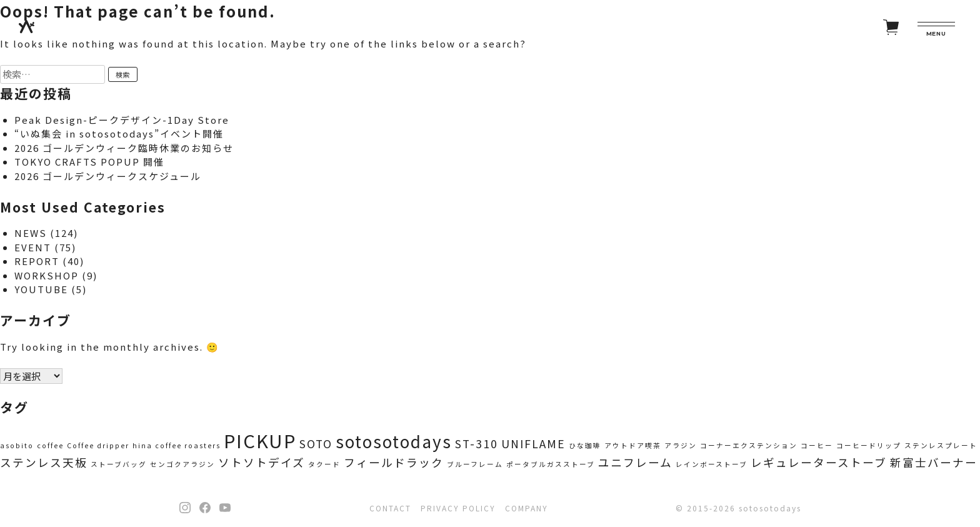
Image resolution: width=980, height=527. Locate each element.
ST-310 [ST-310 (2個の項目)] (477, 444)
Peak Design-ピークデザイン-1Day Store (122, 120)
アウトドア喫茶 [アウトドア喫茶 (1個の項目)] (633, 445)
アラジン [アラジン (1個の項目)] (681, 445)
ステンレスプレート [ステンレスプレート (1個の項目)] (941, 445)
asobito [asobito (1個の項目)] (17, 445)
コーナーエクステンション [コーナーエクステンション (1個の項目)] (749, 445)
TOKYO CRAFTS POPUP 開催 (89, 162)
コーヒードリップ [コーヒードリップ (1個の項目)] (869, 445)
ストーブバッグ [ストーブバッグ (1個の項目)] (119, 464)
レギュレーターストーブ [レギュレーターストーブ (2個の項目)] (819, 462)
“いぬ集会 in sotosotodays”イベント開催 (119, 133)
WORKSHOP (47, 275)
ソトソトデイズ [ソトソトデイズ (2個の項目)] (262, 462)
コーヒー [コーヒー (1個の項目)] (817, 445)
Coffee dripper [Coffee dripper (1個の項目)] (98, 445)
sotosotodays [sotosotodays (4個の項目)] (394, 441)
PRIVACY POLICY (458, 508)
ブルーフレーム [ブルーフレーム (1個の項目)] (475, 464)
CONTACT (390, 508)
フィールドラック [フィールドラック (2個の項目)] (394, 462)
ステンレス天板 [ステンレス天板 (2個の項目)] (44, 462)
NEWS (31, 233)
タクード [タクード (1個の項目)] (324, 464)
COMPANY (527, 508)
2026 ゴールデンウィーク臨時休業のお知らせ (124, 148)
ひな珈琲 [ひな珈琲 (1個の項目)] (585, 445)
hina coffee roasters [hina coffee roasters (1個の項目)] (177, 445)
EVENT (33, 247)
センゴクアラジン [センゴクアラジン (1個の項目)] (182, 464)
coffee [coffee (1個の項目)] (50, 445)
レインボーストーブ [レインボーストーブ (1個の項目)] (712, 464)
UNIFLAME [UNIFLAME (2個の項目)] (533, 444)
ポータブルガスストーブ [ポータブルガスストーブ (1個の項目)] (551, 464)
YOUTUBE (41, 289)
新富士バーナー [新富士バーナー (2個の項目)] (934, 462)
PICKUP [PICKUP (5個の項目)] (260, 440)
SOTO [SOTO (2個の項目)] (316, 444)
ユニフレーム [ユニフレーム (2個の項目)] (635, 462)
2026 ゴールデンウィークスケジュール (108, 176)
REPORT (37, 261)
